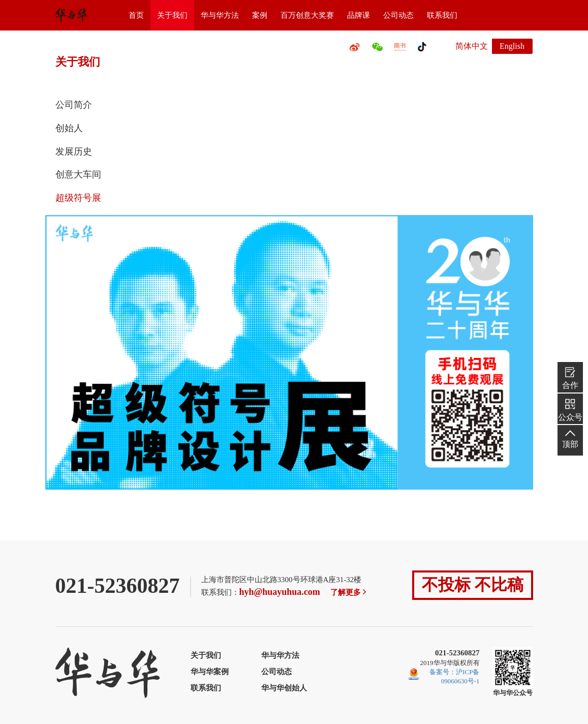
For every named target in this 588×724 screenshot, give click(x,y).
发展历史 (74, 152)
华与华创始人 (284, 688)
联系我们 (442, 15)
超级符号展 (78, 198)
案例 (260, 15)
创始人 (69, 128)
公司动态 (398, 15)
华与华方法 (220, 15)
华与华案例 (210, 672)
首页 (136, 15)
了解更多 (349, 592)
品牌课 (359, 15)
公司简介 (74, 105)
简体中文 (472, 46)
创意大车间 (78, 174)
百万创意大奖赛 (307, 15)
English (512, 46)
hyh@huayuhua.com (280, 592)
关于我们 (172, 15)
